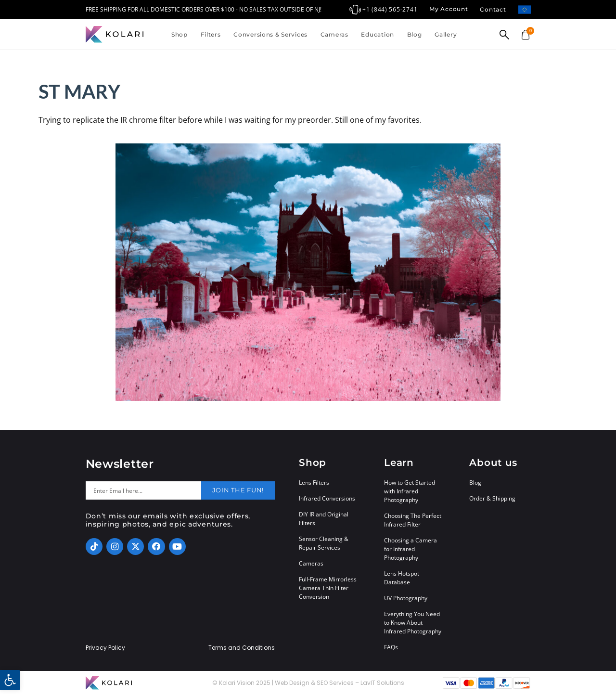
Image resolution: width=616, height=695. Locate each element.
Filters (211, 34)
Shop (180, 34)
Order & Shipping (492, 498)
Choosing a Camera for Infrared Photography (411, 549)
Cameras (334, 34)
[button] (10, 680)
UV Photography (406, 598)
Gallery (446, 34)
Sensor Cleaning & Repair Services (324, 543)
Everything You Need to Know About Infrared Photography (413, 623)
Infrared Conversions (327, 498)
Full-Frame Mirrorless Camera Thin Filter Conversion (328, 588)
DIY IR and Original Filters (324, 519)
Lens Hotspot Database (402, 578)
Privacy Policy (105, 648)
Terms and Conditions (242, 648)
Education (377, 34)
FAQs (391, 647)
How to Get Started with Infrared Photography (410, 491)
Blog (415, 34)
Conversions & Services (270, 34)
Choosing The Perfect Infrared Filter (413, 520)
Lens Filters (314, 483)
